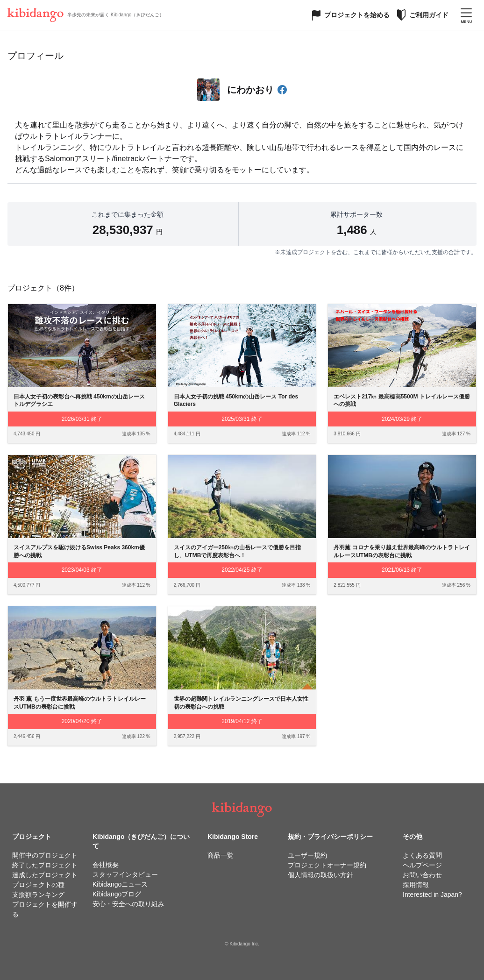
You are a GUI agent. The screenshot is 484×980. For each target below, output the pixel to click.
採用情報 (416, 885)
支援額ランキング (38, 895)
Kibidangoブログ (117, 894)
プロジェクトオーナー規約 (327, 865)
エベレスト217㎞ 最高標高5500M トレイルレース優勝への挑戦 (402, 401)
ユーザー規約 (307, 855)
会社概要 (106, 865)
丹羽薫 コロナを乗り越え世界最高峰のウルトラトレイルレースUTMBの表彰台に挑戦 (402, 551)
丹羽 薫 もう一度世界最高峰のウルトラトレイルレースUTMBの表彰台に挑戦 (80, 703)
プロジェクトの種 (38, 885)
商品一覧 (221, 855)
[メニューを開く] (466, 15)
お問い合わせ (422, 875)
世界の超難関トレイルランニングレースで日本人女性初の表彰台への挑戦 (241, 703)
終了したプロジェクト (45, 865)
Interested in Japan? (432, 895)
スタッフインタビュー (125, 874)
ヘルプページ (422, 865)
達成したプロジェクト (45, 875)
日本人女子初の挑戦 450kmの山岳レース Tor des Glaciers (236, 401)
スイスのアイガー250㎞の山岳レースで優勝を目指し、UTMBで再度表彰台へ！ (237, 551)
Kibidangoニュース (120, 884)
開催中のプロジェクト (45, 855)
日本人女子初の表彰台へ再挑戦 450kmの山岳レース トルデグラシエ (82, 401)
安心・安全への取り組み (128, 904)
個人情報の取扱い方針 (320, 875)
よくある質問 (422, 855)
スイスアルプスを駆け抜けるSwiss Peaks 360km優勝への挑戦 (79, 551)
